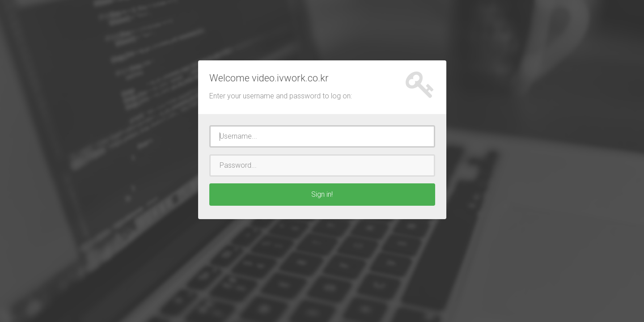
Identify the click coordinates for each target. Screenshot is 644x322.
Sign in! (322, 194)
